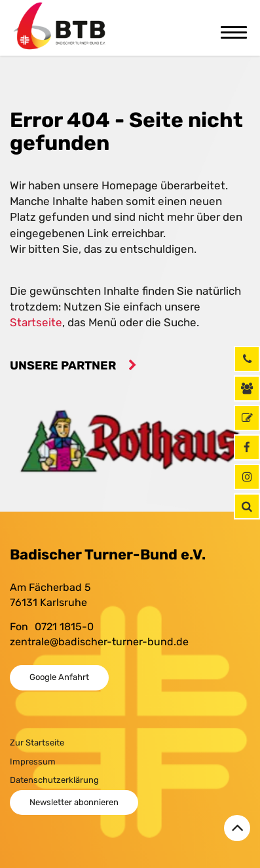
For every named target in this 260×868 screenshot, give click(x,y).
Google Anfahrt (59, 677)
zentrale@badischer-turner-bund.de (99, 642)
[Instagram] (247, 477)
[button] (247, 506)
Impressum (33, 762)
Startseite (36, 322)
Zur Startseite (37, 743)
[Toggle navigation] (234, 31)
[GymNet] (247, 418)
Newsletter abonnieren (74, 802)
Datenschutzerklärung (54, 780)
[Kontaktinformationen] (247, 388)
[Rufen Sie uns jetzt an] (247, 359)
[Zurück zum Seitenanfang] (237, 828)
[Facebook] (247, 447)
